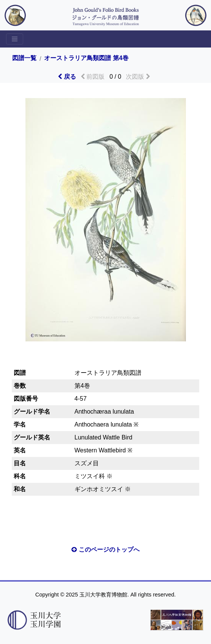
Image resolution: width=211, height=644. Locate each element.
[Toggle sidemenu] (15, 39)
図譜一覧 (24, 58)
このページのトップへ (105, 550)
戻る (67, 77)
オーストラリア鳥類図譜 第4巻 (86, 58)
